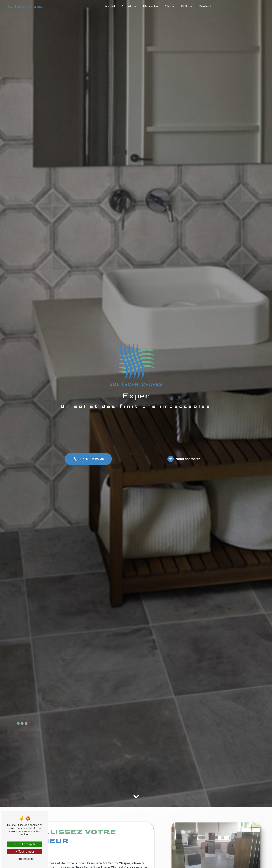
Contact (205, 6)
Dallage (187, 6)
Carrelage (129, 6)
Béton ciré (150, 6)
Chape (170, 6)
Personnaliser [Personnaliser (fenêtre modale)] (25, 859)
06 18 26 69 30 (88, 459)
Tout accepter (25, 844)
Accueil (109, 6)
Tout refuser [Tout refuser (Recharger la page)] (25, 852)
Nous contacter (184, 459)
